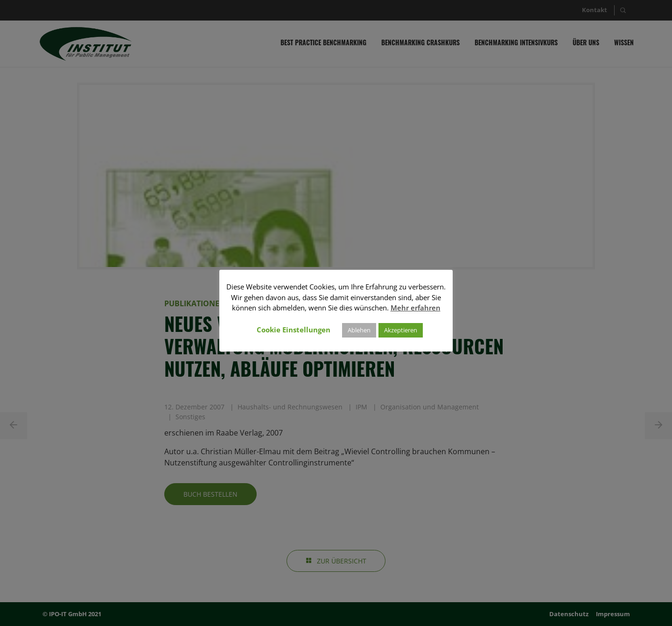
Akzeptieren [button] (401, 330)
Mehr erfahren (416, 308)
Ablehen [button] (359, 330)
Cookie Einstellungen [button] (294, 330)
